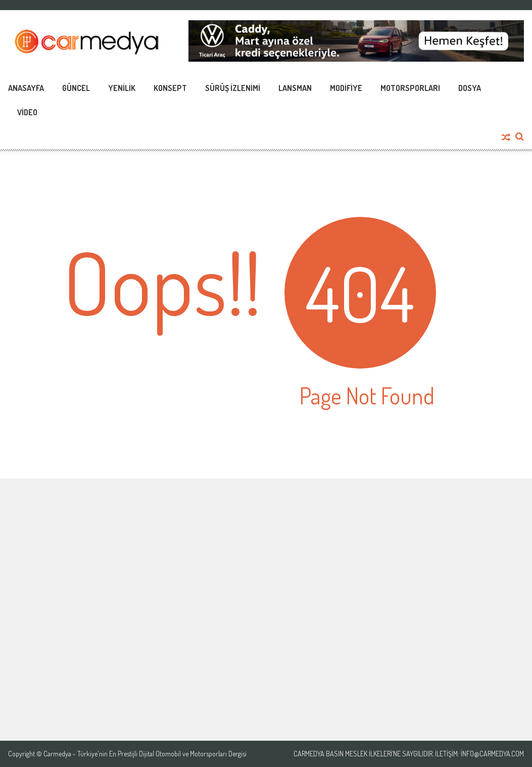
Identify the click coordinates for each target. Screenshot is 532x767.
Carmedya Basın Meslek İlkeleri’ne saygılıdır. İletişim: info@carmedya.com (409, 754)
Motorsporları (410, 88)
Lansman (295, 88)
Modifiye (346, 88)
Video (27, 112)
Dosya (470, 88)
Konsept (170, 88)
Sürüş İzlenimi (233, 88)
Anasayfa (26, 88)
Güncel (76, 88)
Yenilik (122, 88)
